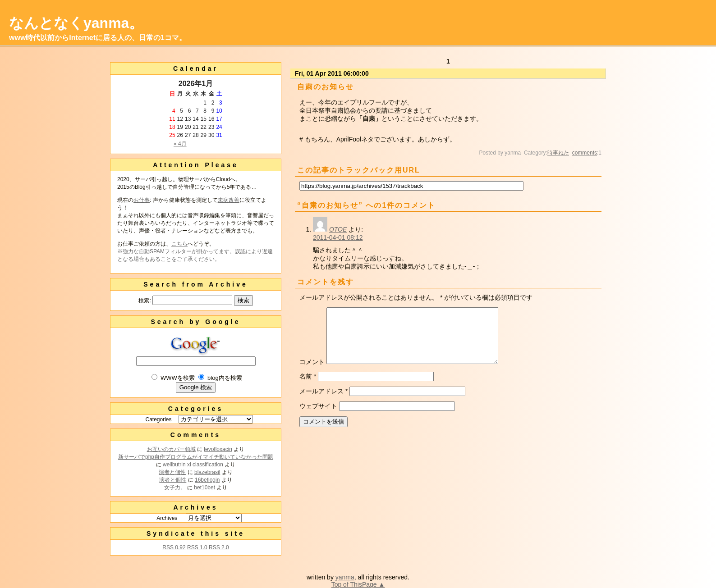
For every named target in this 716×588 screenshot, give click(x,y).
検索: (145, 301)
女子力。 (175, 488)
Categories (158, 419)
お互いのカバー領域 (171, 449)
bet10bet (204, 488)
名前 (308, 387)
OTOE (338, 229)
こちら (179, 244)
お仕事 (142, 200)
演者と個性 (172, 472)
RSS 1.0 (197, 547)
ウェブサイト (318, 417)
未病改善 (229, 200)
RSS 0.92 (174, 547)
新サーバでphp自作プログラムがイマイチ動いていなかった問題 (196, 457)
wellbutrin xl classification (193, 465)
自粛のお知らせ (326, 87)
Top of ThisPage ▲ (358, 584)
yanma (345, 577)
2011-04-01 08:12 (338, 237)
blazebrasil (207, 472)
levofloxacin (218, 449)
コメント (312, 373)
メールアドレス (324, 402)
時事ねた (558, 153)
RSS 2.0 (219, 547)
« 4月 (180, 144)
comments (585, 153)
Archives (167, 518)
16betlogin (207, 480)
